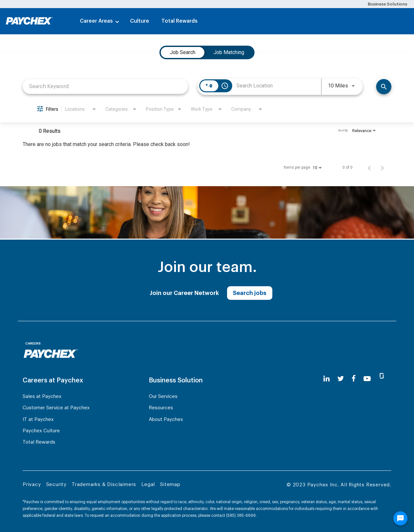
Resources (161, 408)
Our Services (163, 396)
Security (56, 485)
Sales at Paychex (42, 396)
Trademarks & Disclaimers (104, 485)
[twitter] (341, 379)
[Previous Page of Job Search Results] (369, 167)
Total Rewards (180, 21)
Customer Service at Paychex (56, 408)
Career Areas (96, 21)
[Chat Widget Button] (400, 518)
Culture (140, 21)
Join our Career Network (184, 293)
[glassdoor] (382, 379)
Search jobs (250, 293)
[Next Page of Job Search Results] (382, 167)
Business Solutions (387, 4)
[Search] (384, 87)
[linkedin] (327, 379)
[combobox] (105, 86)
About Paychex (166, 419)
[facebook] (354, 379)
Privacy (32, 485)
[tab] (183, 52)
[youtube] (367, 379)
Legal (148, 485)
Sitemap (170, 485)
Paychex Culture (41, 431)
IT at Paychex (38, 419)
